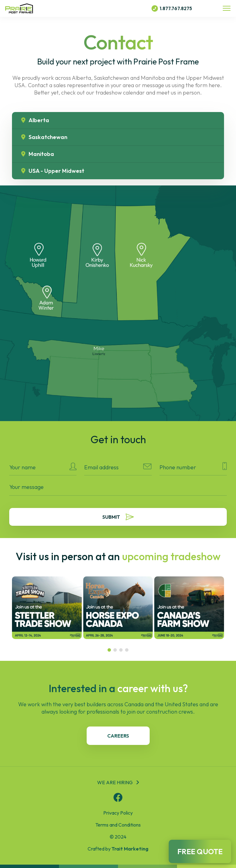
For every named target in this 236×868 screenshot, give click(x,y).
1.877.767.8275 (172, 8)
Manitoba (38, 154)
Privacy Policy (118, 813)
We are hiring (115, 782)
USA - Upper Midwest (53, 171)
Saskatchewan (44, 137)
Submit (118, 517)
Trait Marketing (130, 849)
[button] (109, 650)
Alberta (35, 120)
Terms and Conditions (118, 825)
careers (118, 736)
